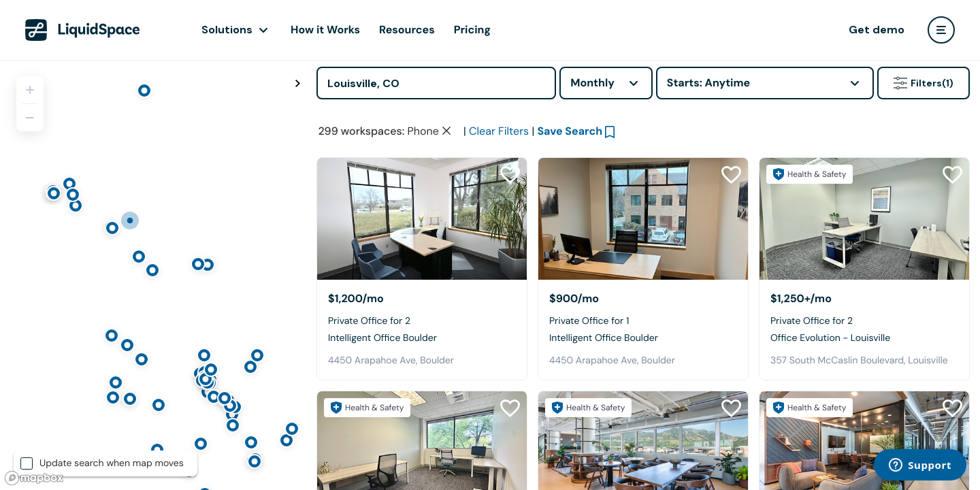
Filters (924, 83)
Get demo (877, 30)
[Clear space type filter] (446, 131)
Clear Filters (499, 131)
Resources (407, 30)
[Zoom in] (30, 90)
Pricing (472, 30)
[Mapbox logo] (34, 478)
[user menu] (941, 30)
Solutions (227, 30)
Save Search (570, 131)
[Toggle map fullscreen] (297, 84)
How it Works (325, 30)
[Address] (436, 83)
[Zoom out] (30, 118)
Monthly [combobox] (592, 83)
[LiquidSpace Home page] (83, 30)
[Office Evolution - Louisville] (864, 219)
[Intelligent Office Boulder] (422, 219)
